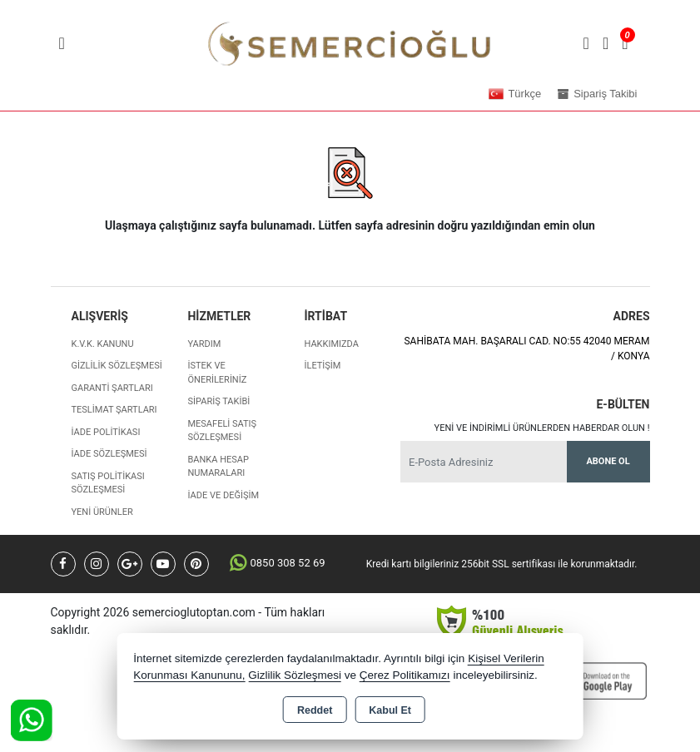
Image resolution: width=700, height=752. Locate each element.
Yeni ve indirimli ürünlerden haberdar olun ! (542, 428)
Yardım (204, 344)
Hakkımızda (331, 344)
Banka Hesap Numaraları (218, 467)
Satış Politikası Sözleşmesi (108, 483)
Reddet (315, 710)
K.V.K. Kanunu (103, 344)
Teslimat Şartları (114, 410)
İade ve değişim (223, 495)
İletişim (322, 366)
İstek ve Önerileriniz (217, 373)
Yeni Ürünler (102, 512)
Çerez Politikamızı (405, 675)
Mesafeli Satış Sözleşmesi (222, 431)
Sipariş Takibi (218, 401)
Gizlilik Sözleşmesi (117, 366)
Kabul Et (390, 710)
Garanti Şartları (112, 388)
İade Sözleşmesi (109, 454)
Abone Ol (608, 461)
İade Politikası (106, 432)
